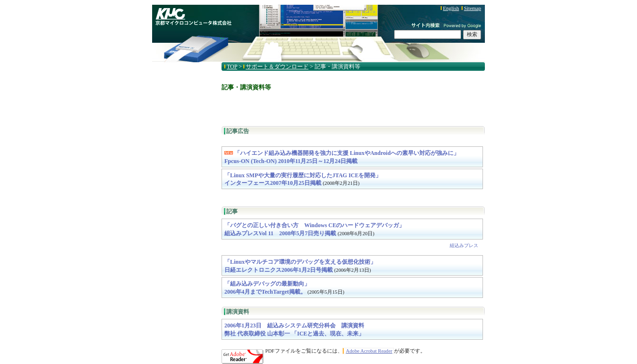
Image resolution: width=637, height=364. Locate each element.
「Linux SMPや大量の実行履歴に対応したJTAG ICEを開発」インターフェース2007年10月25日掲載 (303, 179)
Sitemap (473, 8)
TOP (232, 67)
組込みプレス (464, 245)
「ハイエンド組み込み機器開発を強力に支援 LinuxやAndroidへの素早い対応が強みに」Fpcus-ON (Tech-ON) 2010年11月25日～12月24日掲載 (342, 157)
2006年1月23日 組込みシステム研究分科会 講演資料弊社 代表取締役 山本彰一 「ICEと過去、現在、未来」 (294, 330)
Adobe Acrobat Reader (369, 351)
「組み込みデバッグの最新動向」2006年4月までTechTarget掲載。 (284, 288)
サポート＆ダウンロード (277, 67)
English (451, 8)
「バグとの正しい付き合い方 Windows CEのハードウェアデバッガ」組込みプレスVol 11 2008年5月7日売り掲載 (314, 229)
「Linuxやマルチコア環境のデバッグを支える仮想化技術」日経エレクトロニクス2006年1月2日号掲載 (300, 266)
